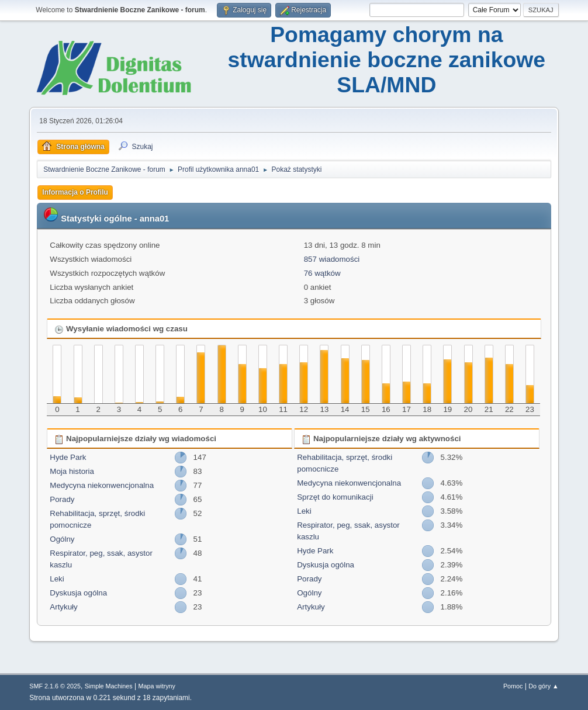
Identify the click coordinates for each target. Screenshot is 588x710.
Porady (62, 499)
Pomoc (513, 686)
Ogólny (62, 539)
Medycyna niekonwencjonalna (102, 485)
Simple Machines (109, 686)
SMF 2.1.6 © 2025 (55, 686)
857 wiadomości (332, 259)
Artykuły (63, 607)
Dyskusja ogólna (78, 593)
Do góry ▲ (543, 686)
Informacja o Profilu (75, 192)
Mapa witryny (157, 686)
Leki (57, 579)
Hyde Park (68, 457)
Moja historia (72, 471)
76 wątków (322, 273)
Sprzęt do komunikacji (335, 497)
